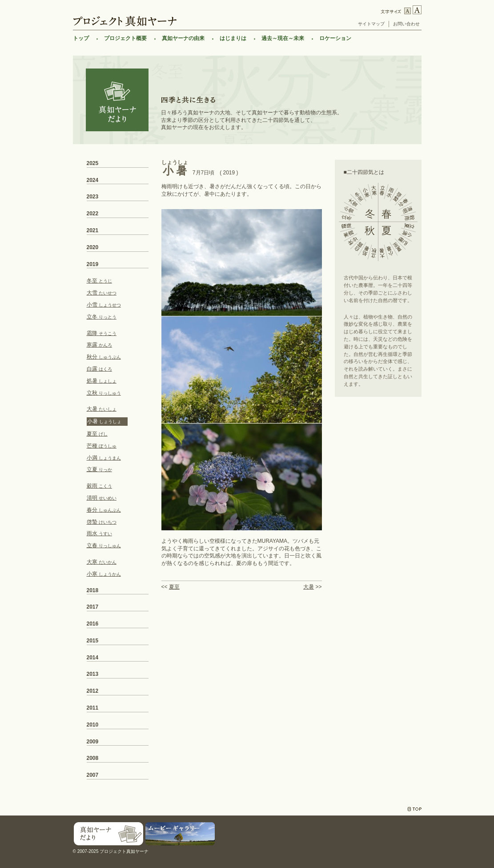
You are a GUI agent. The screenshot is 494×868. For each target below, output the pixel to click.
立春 (104, 545)
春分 (104, 510)
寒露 (99, 345)
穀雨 (99, 486)
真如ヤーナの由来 (183, 38)
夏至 (174, 587)
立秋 (104, 393)
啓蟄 (102, 522)
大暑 (309, 587)
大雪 (102, 293)
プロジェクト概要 (125, 38)
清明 (102, 498)
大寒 (102, 562)
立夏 (99, 469)
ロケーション (335, 38)
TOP (415, 809)
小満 (104, 458)
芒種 (102, 446)
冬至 (99, 281)
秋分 (104, 357)
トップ (81, 38)
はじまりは (233, 38)
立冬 (102, 317)
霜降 (102, 333)
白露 (99, 369)
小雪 (104, 305)
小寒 (104, 574)
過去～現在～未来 (283, 38)
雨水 (99, 533)
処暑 (102, 381)
